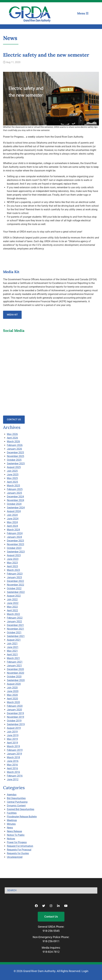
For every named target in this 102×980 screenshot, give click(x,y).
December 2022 (15, 581)
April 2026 (12, 438)
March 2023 (13, 570)
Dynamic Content (16, 806)
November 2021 (15, 629)
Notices (11, 839)
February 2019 (15, 750)
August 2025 (14, 467)
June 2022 (13, 603)
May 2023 (12, 563)
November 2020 (15, 673)
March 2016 (13, 772)
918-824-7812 (51, 952)
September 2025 (16, 464)
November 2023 (15, 544)
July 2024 (12, 515)
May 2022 (12, 607)
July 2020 (12, 688)
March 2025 (13, 486)
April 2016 (12, 768)
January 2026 (14, 449)
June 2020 (13, 691)
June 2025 (13, 475)
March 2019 (13, 746)
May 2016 (12, 765)
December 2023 (15, 541)
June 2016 (13, 761)
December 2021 (15, 625)
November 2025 (15, 456)
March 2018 (13, 757)
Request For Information (20, 846)
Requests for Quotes (18, 853)
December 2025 (15, 453)
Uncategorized (15, 857)
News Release (14, 831)
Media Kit (12, 315)
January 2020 (14, 710)
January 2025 (14, 493)
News (10, 828)
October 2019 (14, 721)
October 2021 (14, 632)
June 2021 (13, 647)
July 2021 (12, 644)
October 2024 (14, 504)
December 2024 (15, 497)
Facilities (12, 813)
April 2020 (12, 699)
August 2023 (14, 555)
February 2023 (15, 574)
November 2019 (15, 717)
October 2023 (14, 548)
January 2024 (14, 537)
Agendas (12, 795)
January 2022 (14, 621)
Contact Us (14, 420)
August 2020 (14, 684)
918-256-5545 (51, 931)
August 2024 (14, 511)
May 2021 (12, 651)
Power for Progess (17, 842)
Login (85, 971)
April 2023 (12, 566)
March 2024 (13, 530)
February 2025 (15, 489)
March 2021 (13, 658)
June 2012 (13, 779)
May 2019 (12, 739)
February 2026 (15, 445)
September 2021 (16, 636)
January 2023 (14, 577)
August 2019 (14, 728)
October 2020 (14, 677)
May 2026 (12, 434)
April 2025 (12, 482)
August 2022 (14, 596)
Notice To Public (16, 835)
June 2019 (13, 735)
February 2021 (15, 662)
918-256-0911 (51, 941)
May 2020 (12, 695)
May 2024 (12, 522)
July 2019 (12, 732)
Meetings (12, 820)
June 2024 (13, 519)
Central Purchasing (17, 802)
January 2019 (14, 754)
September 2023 (16, 552)
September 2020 (16, 680)
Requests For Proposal (19, 850)
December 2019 (15, 713)
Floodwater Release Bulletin (22, 817)
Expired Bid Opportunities (21, 809)
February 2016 (15, 776)
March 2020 (13, 702)
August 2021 (14, 640)
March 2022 (13, 614)
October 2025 (14, 460)
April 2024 (12, 526)
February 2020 (15, 706)
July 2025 (12, 471)
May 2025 (12, 478)
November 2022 (15, 585)
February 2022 (15, 618)
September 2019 (16, 724)
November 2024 (15, 500)
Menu (83, 13)
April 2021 (12, 655)
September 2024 (16, 508)
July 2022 (12, 599)
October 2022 (14, 588)
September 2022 (16, 592)
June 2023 (13, 559)
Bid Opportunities (16, 798)
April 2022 (12, 610)
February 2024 (15, 533)
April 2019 (12, 743)
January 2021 (14, 666)
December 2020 (15, 669)
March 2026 (13, 441)
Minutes (11, 824)
